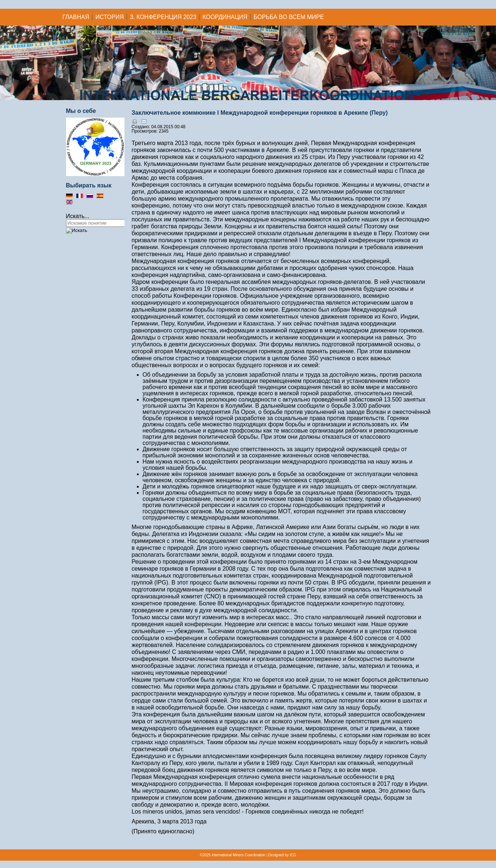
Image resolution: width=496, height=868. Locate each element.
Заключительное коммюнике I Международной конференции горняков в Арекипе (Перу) (260, 113)
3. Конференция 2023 (163, 17)
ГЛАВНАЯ (76, 17)
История (109, 17)
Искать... (78, 216)
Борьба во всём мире (289, 17)
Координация (225, 17)
